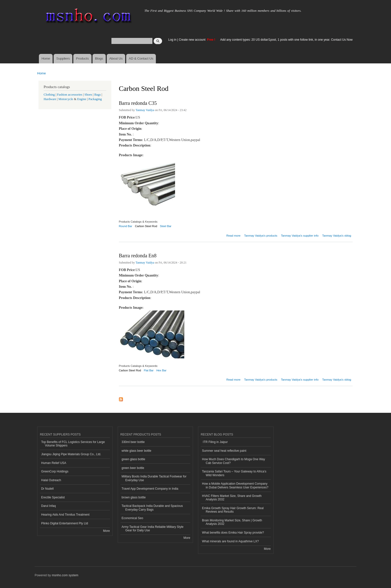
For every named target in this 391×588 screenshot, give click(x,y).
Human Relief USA (54, 463)
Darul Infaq (49, 506)
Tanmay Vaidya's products (261, 236)
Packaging (95, 99)
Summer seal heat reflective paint (224, 451)
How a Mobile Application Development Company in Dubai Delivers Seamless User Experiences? (235, 485)
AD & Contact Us (141, 59)
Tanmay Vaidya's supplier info (300, 236)
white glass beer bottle (137, 451)
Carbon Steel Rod (146, 226)
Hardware (50, 99)
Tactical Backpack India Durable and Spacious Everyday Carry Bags (152, 508)
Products (82, 59)
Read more (234, 235)
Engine (82, 99)
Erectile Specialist (53, 497)
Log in (172, 40)
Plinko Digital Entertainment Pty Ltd (65, 523)
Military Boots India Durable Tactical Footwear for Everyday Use (154, 478)
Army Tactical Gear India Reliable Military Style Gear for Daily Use (153, 529)
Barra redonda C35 (138, 103)
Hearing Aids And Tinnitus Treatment (65, 515)
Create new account (193, 40)
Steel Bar (166, 226)
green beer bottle (133, 468)
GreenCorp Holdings (55, 471)
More (106, 531)
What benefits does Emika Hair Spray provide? (233, 533)
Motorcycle (66, 99)
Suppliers (63, 59)
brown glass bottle (134, 497)
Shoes (88, 95)
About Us (116, 59)
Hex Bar (161, 370)
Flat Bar (149, 370)
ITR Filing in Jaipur (215, 442)
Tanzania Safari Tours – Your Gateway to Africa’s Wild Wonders (234, 473)
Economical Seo (133, 518)
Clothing (49, 95)
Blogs (99, 59)
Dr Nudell (47, 489)
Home (46, 59)
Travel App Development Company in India (150, 489)
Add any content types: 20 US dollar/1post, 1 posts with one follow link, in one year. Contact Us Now (286, 40)
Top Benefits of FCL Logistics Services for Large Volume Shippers (73, 444)
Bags (98, 95)
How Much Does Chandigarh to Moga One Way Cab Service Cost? (234, 461)
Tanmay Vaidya (145, 110)
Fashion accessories (70, 95)
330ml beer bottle (133, 442)
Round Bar (126, 226)
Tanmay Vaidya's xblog (337, 236)
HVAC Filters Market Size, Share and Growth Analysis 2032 (232, 498)
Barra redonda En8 (138, 256)
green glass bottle (134, 459)
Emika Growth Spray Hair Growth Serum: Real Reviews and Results (233, 510)
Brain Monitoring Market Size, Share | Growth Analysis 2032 (232, 522)
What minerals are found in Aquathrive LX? (230, 541)
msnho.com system (65, 575)
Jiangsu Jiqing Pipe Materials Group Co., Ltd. (71, 454)
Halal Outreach (51, 480)
